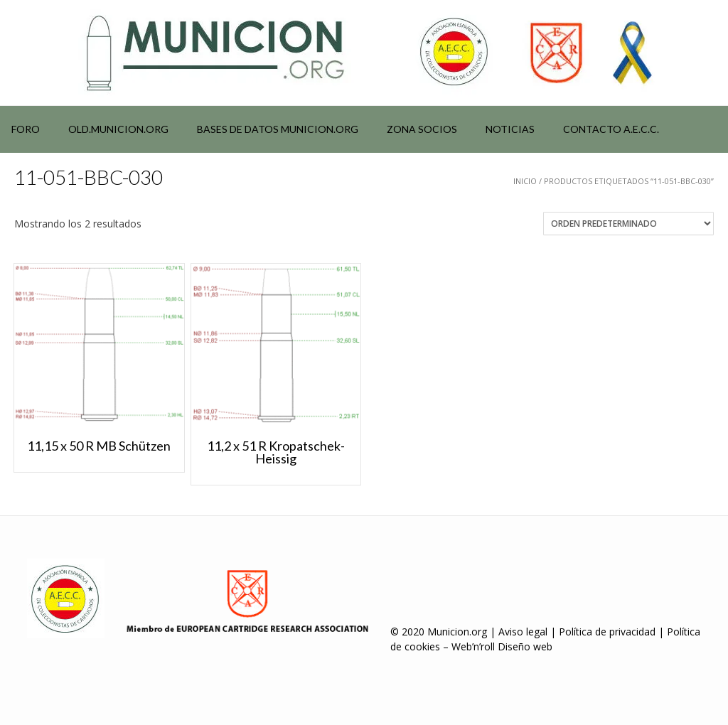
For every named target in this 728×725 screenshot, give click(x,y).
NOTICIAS (510, 129)
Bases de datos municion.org (278, 129)
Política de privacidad (607, 632)
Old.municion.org (118, 129)
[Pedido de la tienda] (628, 224)
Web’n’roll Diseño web (502, 646)
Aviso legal (523, 632)
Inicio (525, 181)
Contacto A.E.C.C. (611, 129)
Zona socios (422, 129)
